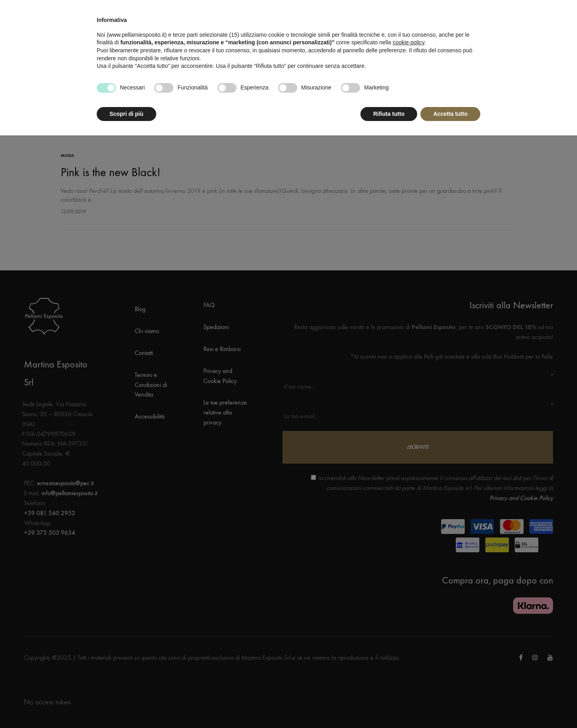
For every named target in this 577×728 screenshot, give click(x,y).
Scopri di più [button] (126, 114)
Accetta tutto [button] (450, 114)
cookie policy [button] (409, 42)
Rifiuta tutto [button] (389, 114)
